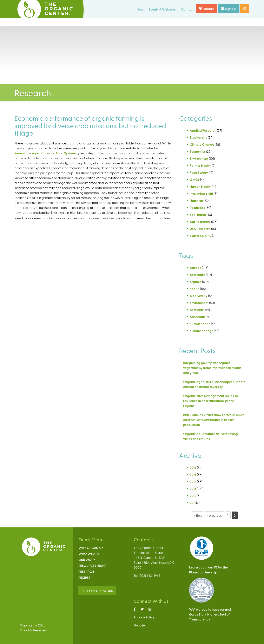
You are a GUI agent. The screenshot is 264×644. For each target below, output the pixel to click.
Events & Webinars (163, 9)
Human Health (200, 186)
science (196, 268)
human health (200, 324)
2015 (193, 474)
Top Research (200, 222)
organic (196, 282)
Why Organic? (91, 548)
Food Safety (199, 172)
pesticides (197, 275)
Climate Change (202, 144)
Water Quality (201, 236)
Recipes (84, 577)
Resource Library (93, 565)
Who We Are (89, 554)
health (195, 289)
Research (86, 571)
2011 (193, 503)
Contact (187, 9)
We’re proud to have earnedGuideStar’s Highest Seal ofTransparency (210, 614)
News (141, 9)
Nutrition (196, 200)
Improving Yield (201, 193)
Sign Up (229, 9)
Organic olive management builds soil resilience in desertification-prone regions (211, 401)
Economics (198, 151)
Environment (199, 158)
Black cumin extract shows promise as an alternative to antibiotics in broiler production (214, 420)
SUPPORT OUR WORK (97, 591)
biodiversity (199, 296)
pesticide (197, 310)
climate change (202, 331)
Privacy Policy (144, 617)
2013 (193, 489)
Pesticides (197, 207)
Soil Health (198, 214)
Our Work (87, 560)
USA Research (200, 229)
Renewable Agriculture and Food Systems (45, 153)
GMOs (195, 179)
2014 (193, 482)
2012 (193, 496)
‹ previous (214, 515)
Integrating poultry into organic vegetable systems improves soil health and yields (212, 368)
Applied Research (203, 130)
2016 (193, 467)
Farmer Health (200, 165)
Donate (206, 9)
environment (199, 303)
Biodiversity (199, 137)
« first (198, 515)
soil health (197, 317)
